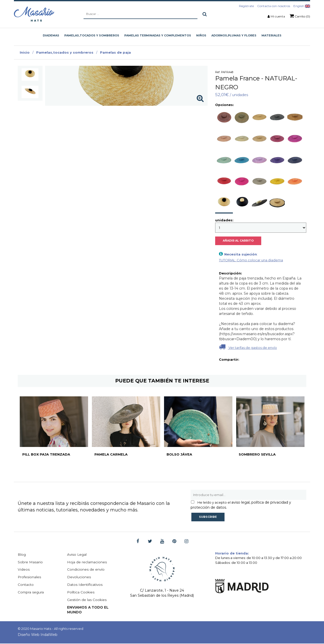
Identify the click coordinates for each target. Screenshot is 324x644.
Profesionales (30, 577)
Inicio (25, 52)
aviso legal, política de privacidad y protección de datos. (241, 505)
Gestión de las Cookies (87, 600)
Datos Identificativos (85, 585)
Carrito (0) (300, 16)
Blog (22, 555)
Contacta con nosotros (274, 6)
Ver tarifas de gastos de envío (248, 347)
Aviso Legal (77, 555)
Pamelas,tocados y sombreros (65, 52)
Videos (24, 570)
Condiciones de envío (86, 570)
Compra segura (31, 593)
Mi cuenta (278, 16)
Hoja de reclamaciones (87, 562)
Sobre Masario (30, 562)
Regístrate (246, 6)
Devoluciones (79, 577)
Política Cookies (81, 593)
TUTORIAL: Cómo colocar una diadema (251, 260)
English (302, 6)
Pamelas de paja (115, 52)
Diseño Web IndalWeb (38, 635)
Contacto (26, 585)
